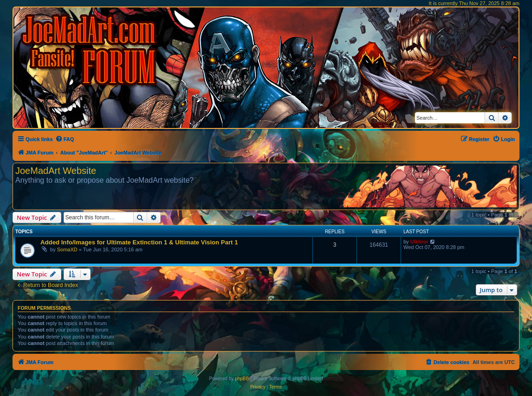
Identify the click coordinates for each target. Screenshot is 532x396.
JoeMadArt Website (56, 171)
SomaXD (67, 249)
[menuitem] (65, 139)
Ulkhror (419, 242)
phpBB (242, 379)
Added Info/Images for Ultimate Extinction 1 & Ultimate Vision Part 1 (139, 242)
